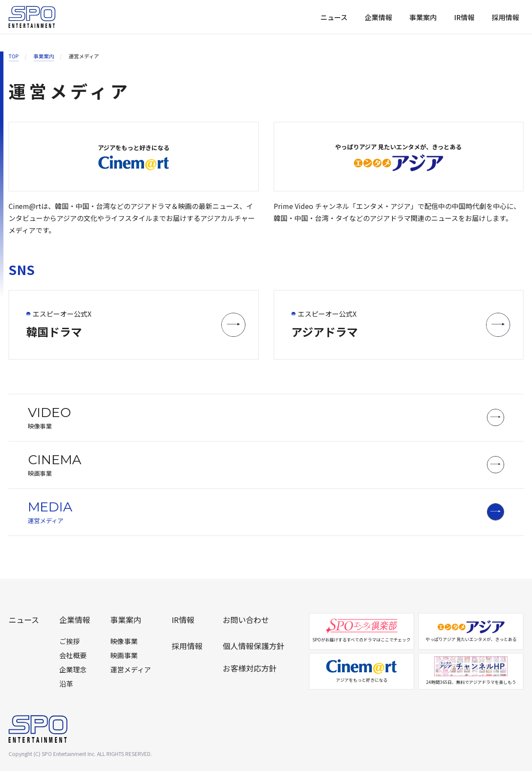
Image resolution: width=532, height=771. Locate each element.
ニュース (334, 17)
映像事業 (124, 641)
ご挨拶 (70, 641)
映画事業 (124, 655)
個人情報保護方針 (254, 646)
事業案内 (423, 17)
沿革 (66, 683)
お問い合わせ (246, 620)
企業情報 (378, 17)
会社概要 (73, 655)
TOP (14, 56)
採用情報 (505, 17)
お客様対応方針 (250, 668)
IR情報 (464, 17)
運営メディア (131, 669)
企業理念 (73, 669)
